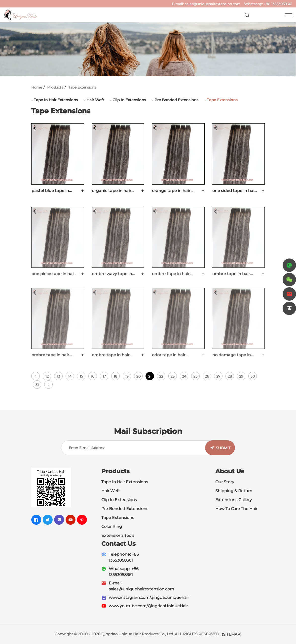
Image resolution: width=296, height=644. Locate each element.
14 (70, 376)
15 (81, 376)
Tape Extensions (82, 87)
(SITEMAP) (232, 634)
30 (253, 376)
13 (58, 376)
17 (104, 376)
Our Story (225, 482)
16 (93, 376)
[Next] (48, 385)
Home (37, 87)
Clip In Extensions (129, 100)
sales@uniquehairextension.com (213, 4)
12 (47, 376)
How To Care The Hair (236, 509)
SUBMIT (223, 448)
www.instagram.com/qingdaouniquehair (149, 597)
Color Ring (112, 527)
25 (195, 376)
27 (218, 376)
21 (150, 376)
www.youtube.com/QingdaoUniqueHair (148, 606)
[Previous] (36, 376)
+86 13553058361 (278, 4)
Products (55, 87)
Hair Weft (95, 100)
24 (184, 376)
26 (207, 376)
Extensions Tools (118, 535)
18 (115, 376)
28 (230, 376)
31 (37, 385)
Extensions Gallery (234, 500)
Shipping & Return (234, 491)
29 (241, 376)
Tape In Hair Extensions (56, 100)
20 (138, 376)
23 (173, 376)
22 (161, 376)
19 (127, 376)
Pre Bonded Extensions (176, 100)
